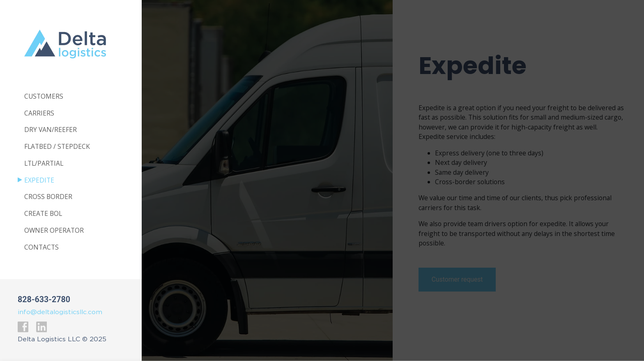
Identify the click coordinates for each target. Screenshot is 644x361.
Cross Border (48, 197)
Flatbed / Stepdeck (57, 147)
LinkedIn (41, 327)
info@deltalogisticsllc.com (60, 312)
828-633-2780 (44, 300)
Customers (44, 97)
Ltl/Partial (44, 164)
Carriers (39, 113)
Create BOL (43, 214)
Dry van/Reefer (51, 130)
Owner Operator (54, 231)
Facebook (23, 327)
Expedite (39, 180)
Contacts (41, 248)
